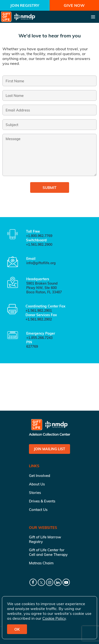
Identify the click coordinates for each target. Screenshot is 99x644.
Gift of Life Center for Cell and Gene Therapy (48, 552)
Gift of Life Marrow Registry (45, 539)
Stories (35, 493)
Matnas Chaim (41, 563)
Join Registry (25, 5)
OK (17, 629)
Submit (49, 188)
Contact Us (38, 510)
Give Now (74, 5)
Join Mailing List (49, 449)
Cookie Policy (54, 618)
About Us (37, 484)
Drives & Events (42, 501)
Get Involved (40, 476)
